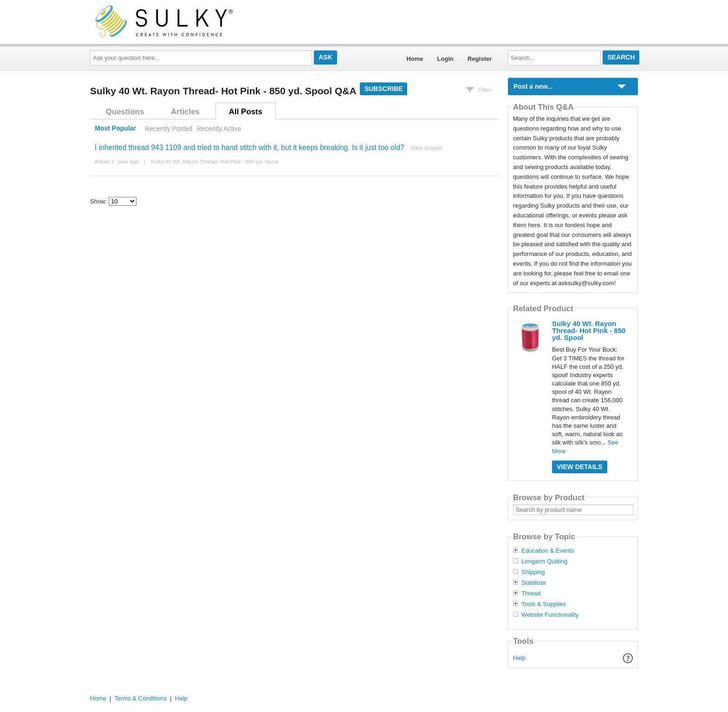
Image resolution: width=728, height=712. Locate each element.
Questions (125, 112)
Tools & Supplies (544, 604)
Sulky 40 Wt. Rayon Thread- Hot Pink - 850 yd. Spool (214, 161)
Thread (531, 594)
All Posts (246, 112)
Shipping (533, 572)
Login (445, 59)
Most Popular (115, 129)
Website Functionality (550, 615)
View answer (427, 148)
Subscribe (383, 89)
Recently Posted (169, 129)
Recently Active (219, 129)
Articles (185, 112)
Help (519, 658)
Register (480, 59)
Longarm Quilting (544, 562)
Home (415, 59)
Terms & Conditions (140, 698)
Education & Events (548, 551)
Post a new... (533, 86)
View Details (580, 467)
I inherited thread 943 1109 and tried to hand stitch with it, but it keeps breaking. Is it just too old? (250, 147)
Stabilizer (534, 583)
